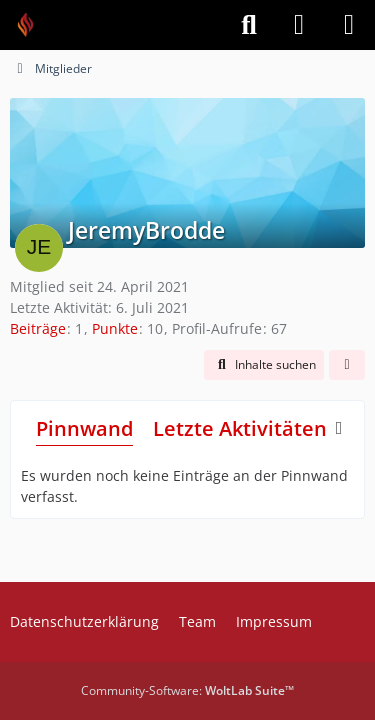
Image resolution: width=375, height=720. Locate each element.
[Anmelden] (299, 25)
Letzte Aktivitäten (240, 428)
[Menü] (349, 25)
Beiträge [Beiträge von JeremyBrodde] (38, 328)
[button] (264, 365)
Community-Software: (187, 690)
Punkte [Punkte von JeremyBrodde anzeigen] (115, 328)
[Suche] (249, 25)
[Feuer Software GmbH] (32, 25)
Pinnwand (84, 428)
